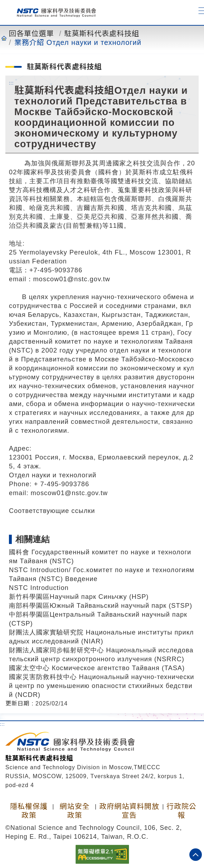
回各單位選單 (31, 34)
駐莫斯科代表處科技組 (102, 34)
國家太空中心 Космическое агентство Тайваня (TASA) (97, 668)
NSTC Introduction (39, 588)
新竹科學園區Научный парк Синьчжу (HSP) (79, 597)
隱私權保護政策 (29, 811)
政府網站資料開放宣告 (129, 811)
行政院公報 (181, 811)
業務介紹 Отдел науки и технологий (78, 42)
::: (11, 83)
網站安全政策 (75, 811)
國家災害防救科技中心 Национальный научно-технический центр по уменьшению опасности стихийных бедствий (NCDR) (102, 686)
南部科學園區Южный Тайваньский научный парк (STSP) (101, 605)
